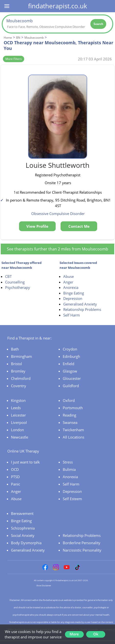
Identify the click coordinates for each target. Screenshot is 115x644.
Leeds (16, 408)
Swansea (70, 422)
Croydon (70, 349)
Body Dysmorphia (26, 543)
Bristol (16, 364)
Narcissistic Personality (82, 550)
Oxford (69, 400)
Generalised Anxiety (80, 304)
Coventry (19, 386)
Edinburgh (71, 356)
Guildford (71, 386)
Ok (96, 634)
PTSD (15, 477)
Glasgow (70, 371)
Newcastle (20, 437)
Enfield (68, 364)
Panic (16, 484)
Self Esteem (72, 499)
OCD (15, 469)
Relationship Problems (82, 309)
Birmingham (21, 356)
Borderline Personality (82, 543)
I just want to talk (25, 462)
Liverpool (19, 422)
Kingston (18, 400)
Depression (73, 298)
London (17, 430)
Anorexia (71, 287)
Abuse (68, 276)
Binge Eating (74, 293)
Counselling (15, 282)
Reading (69, 415)
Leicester (18, 415)
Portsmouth (73, 408)
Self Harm (72, 315)
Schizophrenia (23, 528)
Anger (68, 282)
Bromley (18, 371)
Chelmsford (21, 378)
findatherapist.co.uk (58, 6)
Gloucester (72, 378)
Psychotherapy (18, 287)
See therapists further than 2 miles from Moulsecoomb (57, 249)
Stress (68, 462)
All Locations (73, 437)
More (74, 634)
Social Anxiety (23, 535)
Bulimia (69, 469)
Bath (15, 349)
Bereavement (22, 513)
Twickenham (73, 430)
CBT (8, 276)
